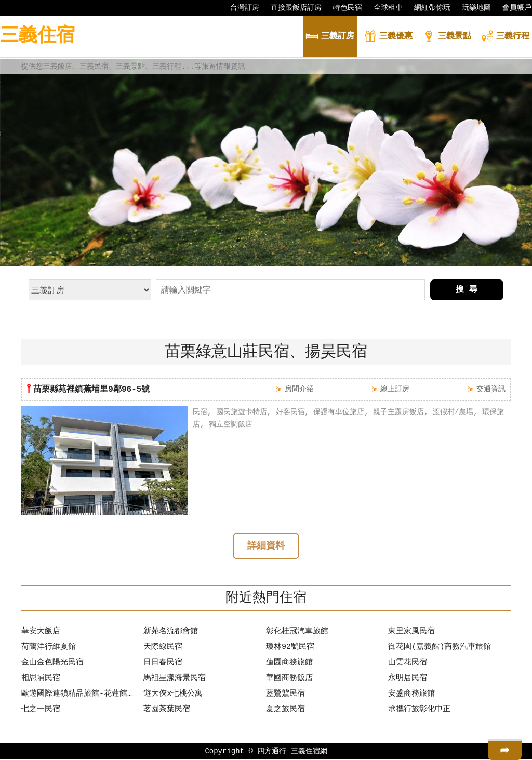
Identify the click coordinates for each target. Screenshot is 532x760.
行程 (505, 37)
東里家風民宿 (411, 633)
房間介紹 (299, 389)
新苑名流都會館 (171, 633)
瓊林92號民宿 (290, 648)
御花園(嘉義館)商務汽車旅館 (440, 648)
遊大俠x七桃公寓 (173, 695)
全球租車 (383, 8)
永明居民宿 (408, 679)
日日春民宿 (163, 664)
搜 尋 (467, 290)
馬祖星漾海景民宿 (175, 679)
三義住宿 (37, 36)
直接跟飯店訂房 (291, 8)
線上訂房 (395, 389)
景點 (447, 37)
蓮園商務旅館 (289, 664)
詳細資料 (266, 547)
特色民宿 (342, 8)
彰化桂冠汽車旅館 (297, 633)
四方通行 (272, 752)
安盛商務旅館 (411, 695)
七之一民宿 (41, 711)
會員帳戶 (512, 8)
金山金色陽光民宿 (52, 664)
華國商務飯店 (289, 679)
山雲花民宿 (408, 664)
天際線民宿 (163, 648)
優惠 (388, 37)
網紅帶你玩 (427, 8)
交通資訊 (491, 389)
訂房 (330, 37)
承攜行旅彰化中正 (419, 711)
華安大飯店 (41, 633)
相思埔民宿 (41, 679)
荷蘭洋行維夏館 (49, 648)
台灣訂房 (240, 8)
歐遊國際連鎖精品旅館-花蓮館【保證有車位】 (80, 695)
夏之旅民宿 (285, 711)
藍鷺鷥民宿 (285, 695)
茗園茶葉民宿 (167, 711)
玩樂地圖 (471, 8)
